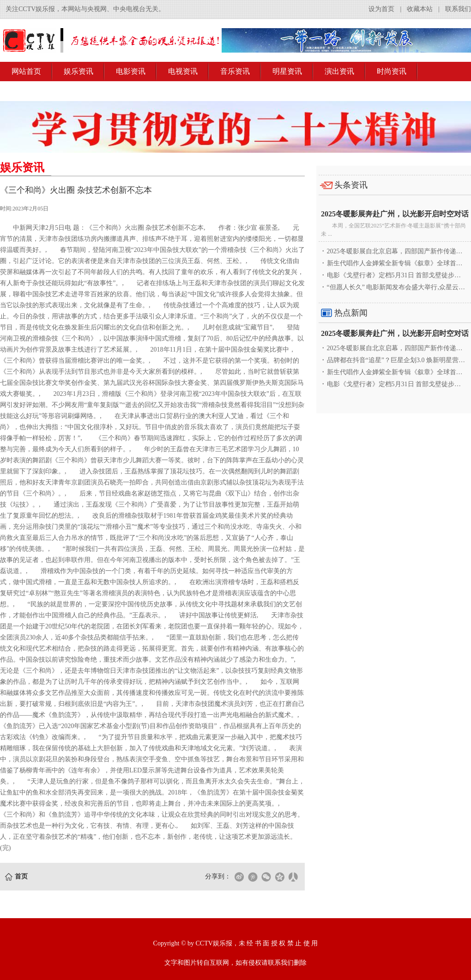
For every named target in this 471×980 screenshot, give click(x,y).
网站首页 (26, 71)
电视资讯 (183, 71)
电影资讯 (131, 71)
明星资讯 (287, 71)
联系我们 (458, 9)
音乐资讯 (235, 71)
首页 (21, 876)
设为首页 (381, 9)
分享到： (218, 876)
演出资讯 (339, 71)
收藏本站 (420, 9)
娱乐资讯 (78, 71)
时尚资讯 (392, 71)
